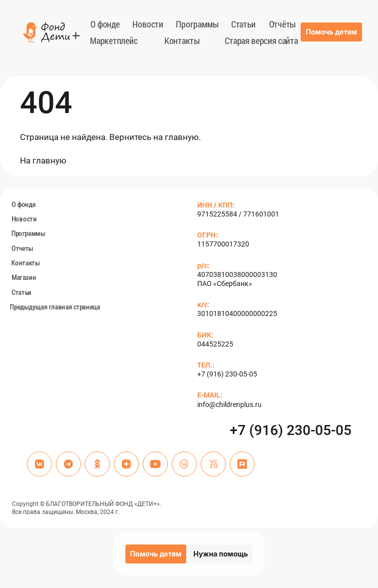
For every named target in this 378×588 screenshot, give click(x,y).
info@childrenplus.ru (229, 404)
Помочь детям (331, 32)
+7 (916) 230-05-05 (291, 430)
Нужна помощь (220, 554)
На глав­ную (43, 160)
